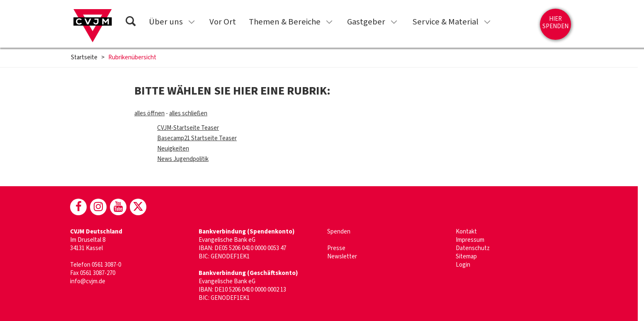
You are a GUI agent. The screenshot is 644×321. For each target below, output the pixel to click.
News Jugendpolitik (183, 159)
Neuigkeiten (173, 149)
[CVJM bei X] (138, 207)
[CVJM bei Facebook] (78, 207)
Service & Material (445, 22)
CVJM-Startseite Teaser (188, 128)
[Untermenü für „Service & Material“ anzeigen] (487, 22)
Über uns (166, 22)
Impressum (470, 240)
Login (463, 265)
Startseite (84, 58)
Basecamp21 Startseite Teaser (197, 138)
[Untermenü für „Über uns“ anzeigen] (192, 22)
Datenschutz (473, 248)
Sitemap (466, 257)
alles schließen (188, 113)
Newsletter (342, 257)
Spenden (339, 232)
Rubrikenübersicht (132, 58)
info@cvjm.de (88, 281)
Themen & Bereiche (285, 22)
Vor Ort (223, 22)
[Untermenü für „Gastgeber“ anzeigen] (394, 22)
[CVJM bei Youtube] (118, 207)
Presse (336, 248)
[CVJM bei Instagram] (98, 207)
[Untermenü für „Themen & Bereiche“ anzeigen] (329, 22)
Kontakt (466, 232)
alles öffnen (149, 113)
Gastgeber (366, 22)
